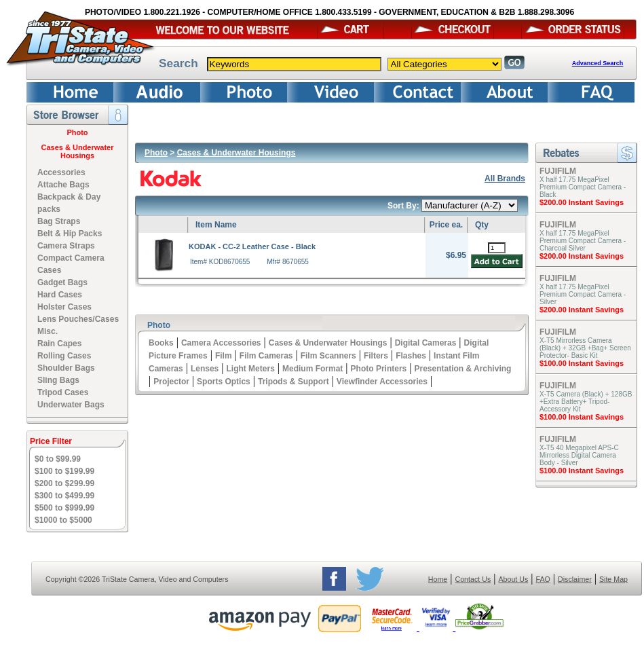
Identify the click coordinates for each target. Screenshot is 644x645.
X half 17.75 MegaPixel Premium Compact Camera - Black (583, 187)
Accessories (61, 172)
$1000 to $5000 (63, 520)
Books (161, 343)
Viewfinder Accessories (382, 382)
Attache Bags (63, 185)
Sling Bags (58, 380)
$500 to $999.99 (64, 508)
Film (224, 356)
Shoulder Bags (66, 368)
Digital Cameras (426, 343)
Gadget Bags (62, 282)
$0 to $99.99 (58, 459)
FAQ (543, 579)
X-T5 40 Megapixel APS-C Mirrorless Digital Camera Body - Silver (579, 455)
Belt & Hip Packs (70, 234)
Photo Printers (379, 369)
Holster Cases (64, 307)
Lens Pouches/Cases (78, 319)
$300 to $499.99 (64, 496)
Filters (376, 356)
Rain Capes (59, 344)
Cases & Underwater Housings (78, 151)
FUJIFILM (558, 171)
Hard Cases (60, 295)
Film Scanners (328, 356)
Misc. (48, 331)
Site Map (613, 579)
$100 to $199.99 (64, 471)
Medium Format (312, 369)
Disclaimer (575, 579)
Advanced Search (598, 63)
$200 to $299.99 (64, 483)
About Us (513, 579)
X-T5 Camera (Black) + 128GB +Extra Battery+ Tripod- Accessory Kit (586, 402)
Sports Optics (224, 382)
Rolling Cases (64, 356)
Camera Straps (66, 246)
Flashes (411, 356)
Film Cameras (266, 356)
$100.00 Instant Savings (582, 363)
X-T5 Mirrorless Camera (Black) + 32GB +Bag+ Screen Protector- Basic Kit (585, 348)
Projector (171, 382)
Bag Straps (59, 221)
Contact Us (473, 579)
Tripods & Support (293, 382)
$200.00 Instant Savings (582, 202)
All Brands (505, 179)
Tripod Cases (63, 392)
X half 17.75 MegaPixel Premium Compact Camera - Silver (583, 294)
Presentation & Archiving (462, 369)
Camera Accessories (221, 343)
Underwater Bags (71, 405)
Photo (77, 132)
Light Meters (250, 369)
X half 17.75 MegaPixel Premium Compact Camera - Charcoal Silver (583, 241)
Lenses (205, 369)
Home (438, 579)
